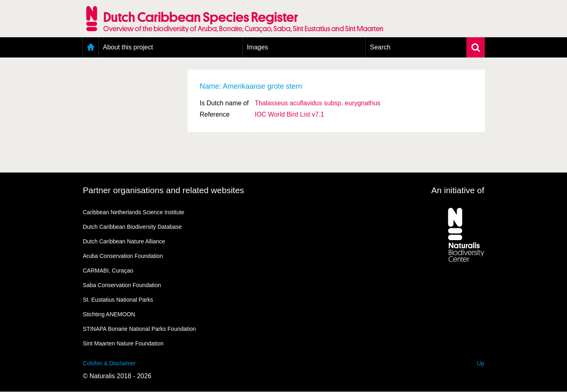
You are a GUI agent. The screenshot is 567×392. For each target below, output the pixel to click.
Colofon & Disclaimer (110, 363)
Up (481, 363)
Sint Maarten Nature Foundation (123, 343)
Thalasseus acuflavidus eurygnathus (318, 103)
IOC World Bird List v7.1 (289, 114)
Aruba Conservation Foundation (123, 256)
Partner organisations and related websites (164, 190)
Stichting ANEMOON (109, 314)
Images (257, 47)
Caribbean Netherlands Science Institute (134, 212)
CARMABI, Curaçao (108, 271)
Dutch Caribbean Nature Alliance (124, 241)
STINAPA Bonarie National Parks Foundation (140, 329)
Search (380, 47)
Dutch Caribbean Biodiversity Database (132, 227)
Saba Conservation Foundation (122, 285)
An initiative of (458, 190)
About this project (128, 47)
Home (91, 47)
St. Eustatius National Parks (118, 300)
